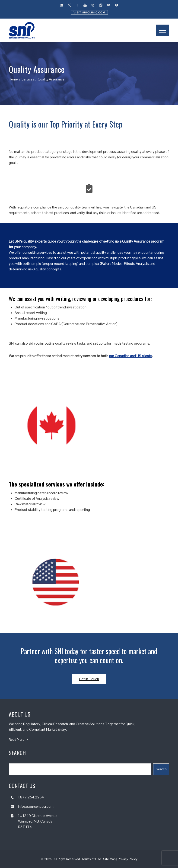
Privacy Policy (128, 859)
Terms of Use (91, 859)
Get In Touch (89, 679)
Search (161, 769)
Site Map (109, 859)
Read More (19, 740)
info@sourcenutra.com (36, 806)
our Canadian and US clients (130, 356)
